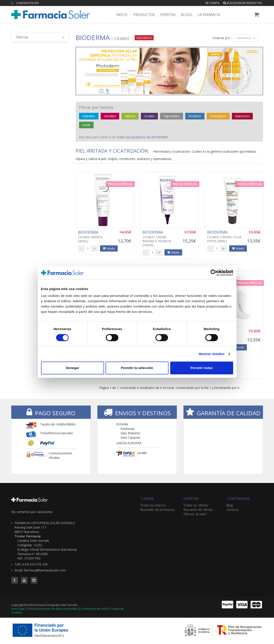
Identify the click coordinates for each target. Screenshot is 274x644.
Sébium (130, 116)
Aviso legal (18, 609)
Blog (230, 505)
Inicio (122, 15)
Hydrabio (89, 116)
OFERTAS (191, 499)
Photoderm (218, 116)
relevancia (246, 38)
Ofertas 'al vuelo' (195, 514)
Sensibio (110, 116)
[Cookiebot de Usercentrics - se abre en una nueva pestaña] (214, 273)
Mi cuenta (213, 3)
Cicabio (149, 116)
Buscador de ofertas (198, 510)
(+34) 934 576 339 (27, 3)
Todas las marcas (153, 505)
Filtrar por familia (96, 107)
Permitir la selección (137, 368)
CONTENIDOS (238, 499)
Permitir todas (202, 368)
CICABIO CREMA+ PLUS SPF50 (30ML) (225, 236)
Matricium (242, 116)
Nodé (86, 125)
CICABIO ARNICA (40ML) (95, 236)
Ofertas (168, 15)
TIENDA (147, 499)
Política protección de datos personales (53, 609)
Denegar (72, 368)
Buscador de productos (243, 3)
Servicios (233, 510)
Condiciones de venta (94, 609)
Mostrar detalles (212, 354)
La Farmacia (209, 15)
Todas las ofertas (196, 505)
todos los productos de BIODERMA (142, 137)
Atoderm (195, 116)
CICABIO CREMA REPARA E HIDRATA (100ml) (160, 238)
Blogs (187, 15)
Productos (144, 15)
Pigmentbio (172, 116)
